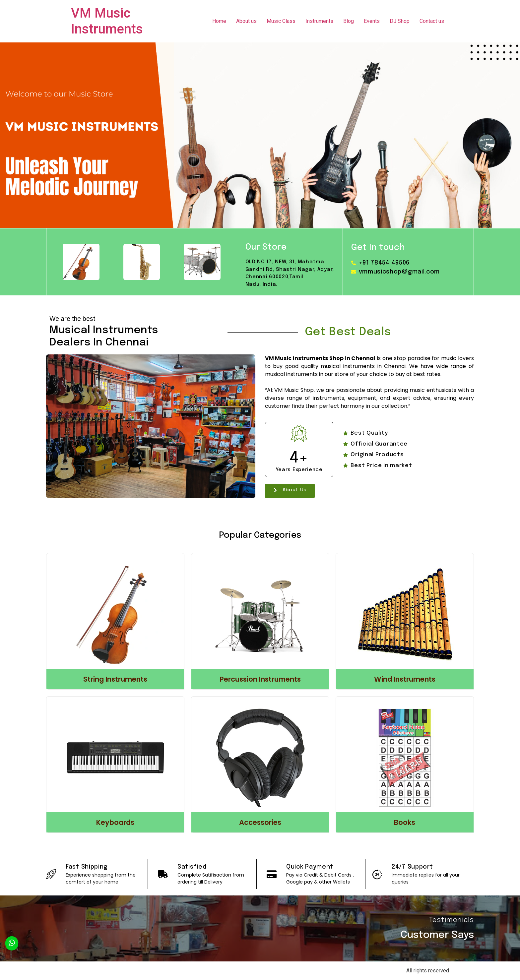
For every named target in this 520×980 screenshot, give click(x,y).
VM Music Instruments (107, 21)
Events (372, 21)
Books (405, 822)
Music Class (281, 21)
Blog (349, 21)
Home (219, 21)
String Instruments (115, 679)
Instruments (319, 21)
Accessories (260, 822)
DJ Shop (400, 21)
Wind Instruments (405, 679)
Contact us (432, 21)
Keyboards (115, 822)
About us (246, 21)
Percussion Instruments (260, 679)
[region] (260, 135)
